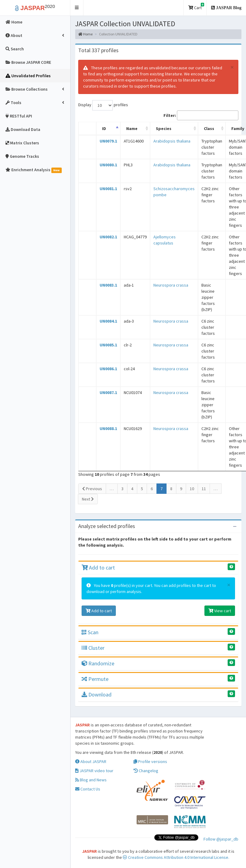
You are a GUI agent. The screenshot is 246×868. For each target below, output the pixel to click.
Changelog (146, 771)
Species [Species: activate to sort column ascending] (164, 128)
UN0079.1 (108, 141)
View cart (220, 611)
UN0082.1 (108, 237)
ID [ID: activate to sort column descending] (104, 128)
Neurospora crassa (171, 285)
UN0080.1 (108, 165)
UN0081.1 (108, 189)
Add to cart (98, 568)
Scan (90, 632)
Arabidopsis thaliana (172, 141)
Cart (196, 7)
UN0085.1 (108, 345)
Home (85, 34)
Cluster (93, 648)
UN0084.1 (108, 321)
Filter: (201, 115)
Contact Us (88, 789)
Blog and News (91, 780)
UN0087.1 (108, 392)
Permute (95, 679)
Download (97, 694)
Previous (92, 489)
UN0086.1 (108, 369)
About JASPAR (91, 761)
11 (204, 489)
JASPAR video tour (94, 771)
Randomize (98, 663)
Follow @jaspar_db (221, 839)
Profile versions (150, 761)
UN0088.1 (108, 429)
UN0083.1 (108, 285)
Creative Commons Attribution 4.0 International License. (176, 857)
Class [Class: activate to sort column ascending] (209, 128)
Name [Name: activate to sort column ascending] (132, 128)
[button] (77, 8)
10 (192, 489)
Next (88, 499)
